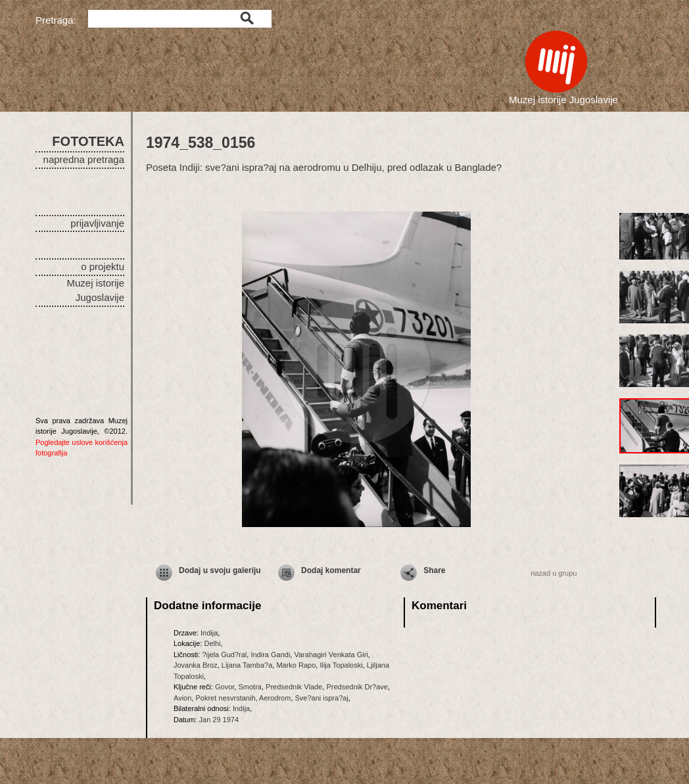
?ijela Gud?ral (224, 655)
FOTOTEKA (88, 141)
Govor (225, 687)
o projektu (103, 266)
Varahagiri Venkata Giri (331, 655)
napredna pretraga (84, 159)
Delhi (212, 643)
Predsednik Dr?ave (357, 687)
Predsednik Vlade (294, 687)
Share (434, 570)
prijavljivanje (97, 223)
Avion (182, 698)
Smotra (249, 687)
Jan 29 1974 (219, 720)
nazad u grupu (554, 573)
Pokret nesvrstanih (225, 698)
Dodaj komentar (331, 570)
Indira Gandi (270, 655)
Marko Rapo (296, 665)
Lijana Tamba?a (247, 665)
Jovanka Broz (196, 665)
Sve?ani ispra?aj (322, 698)
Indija (209, 633)
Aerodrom (275, 698)
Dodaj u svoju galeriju (220, 570)
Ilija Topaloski (341, 665)
